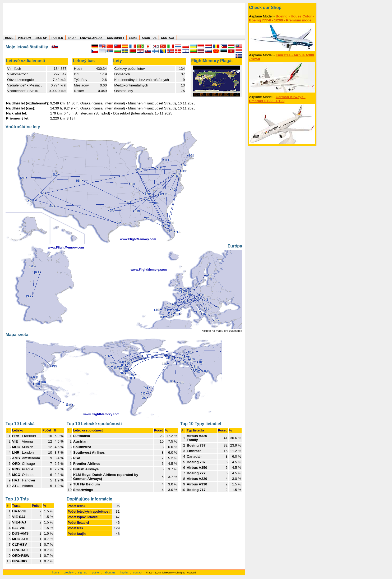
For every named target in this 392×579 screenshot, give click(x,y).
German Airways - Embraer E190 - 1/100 (277, 99)
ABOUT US (149, 38)
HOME (9, 38)
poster (96, 572)
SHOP (72, 38)
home (56, 572)
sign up (83, 572)
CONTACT (168, 38)
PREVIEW (24, 38)
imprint (124, 572)
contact (138, 572)
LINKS (133, 38)
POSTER (57, 38)
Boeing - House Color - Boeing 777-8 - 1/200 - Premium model (281, 18)
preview (69, 572)
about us (110, 572)
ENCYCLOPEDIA (91, 38)
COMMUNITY (116, 38)
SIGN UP (41, 38)
